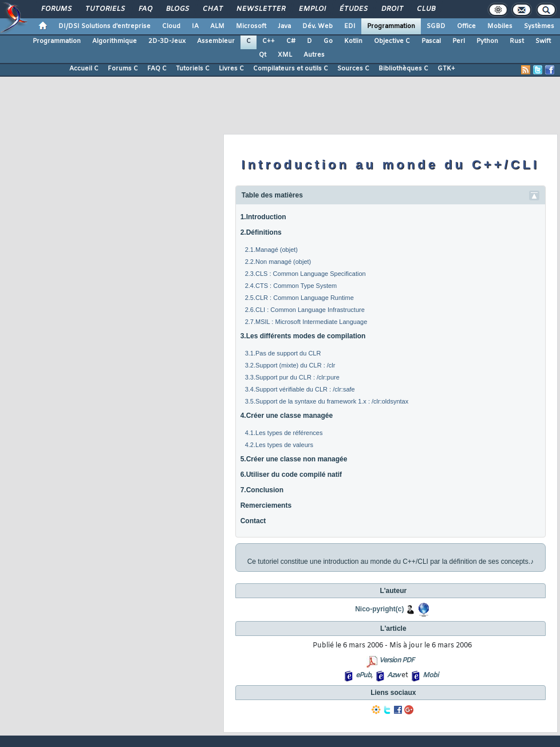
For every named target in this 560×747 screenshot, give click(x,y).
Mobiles (500, 26)
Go (328, 41)
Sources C (353, 69)
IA (195, 26)
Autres (314, 55)
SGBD (436, 26)
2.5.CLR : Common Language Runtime (299, 298)
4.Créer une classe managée (287, 416)
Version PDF (397, 661)
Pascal (431, 41)
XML (285, 55)
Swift (543, 41)
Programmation (391, 26)
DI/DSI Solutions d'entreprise (104, 26)
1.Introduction (263, 217)
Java (284, 26)
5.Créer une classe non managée (294, 459)
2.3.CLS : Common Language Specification (305, 274)
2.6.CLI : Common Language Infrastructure (305, 310)
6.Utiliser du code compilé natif (291, 475)
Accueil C (84, 69)
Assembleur (216, 41)
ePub (363, 675)
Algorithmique (115, 41)
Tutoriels (104, 9)
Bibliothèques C (403, 69)
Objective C (392, 41)
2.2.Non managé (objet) (278, 262)
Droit (392, 9)
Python (487, 41)
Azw (393, 675)
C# (291, 41)
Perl (459, 41)
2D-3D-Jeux (167, 41)
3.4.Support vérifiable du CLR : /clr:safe (300, 389)
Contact (253, 521)
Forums (56, 9)
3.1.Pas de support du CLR (283, 353)
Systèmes (539, 26)
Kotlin (353, 41)
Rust (517, 41)
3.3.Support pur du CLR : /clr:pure (292, 377)
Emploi (312, 9)
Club (425, 9)
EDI (350, 26)
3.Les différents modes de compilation (303, 336)
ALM (217, 26)
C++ (269, 41)
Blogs (177, 9)
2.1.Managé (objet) (271, 250)
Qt (263, 55)
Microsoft (251, 26)
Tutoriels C (193, 69)
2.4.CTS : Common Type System (291, 286)
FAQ (145, 9)
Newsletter (260, 9)
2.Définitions (261, 232)
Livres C (231, 69)
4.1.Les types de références (284, 433)
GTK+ (446, 69)
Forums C (123, 69)
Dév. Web (318, 26)
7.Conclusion (262, 490)
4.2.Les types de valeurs (279, 445)
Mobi (430, 675)
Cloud (171, 26)
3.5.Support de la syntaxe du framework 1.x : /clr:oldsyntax (327, 401)
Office (466, 26)
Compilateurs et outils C (291, 69)
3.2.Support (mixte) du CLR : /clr (290, 365)
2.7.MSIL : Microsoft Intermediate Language (306, 322)
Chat (212, 9)
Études (353, 9)
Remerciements (266, 505)
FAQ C (157, 69)
